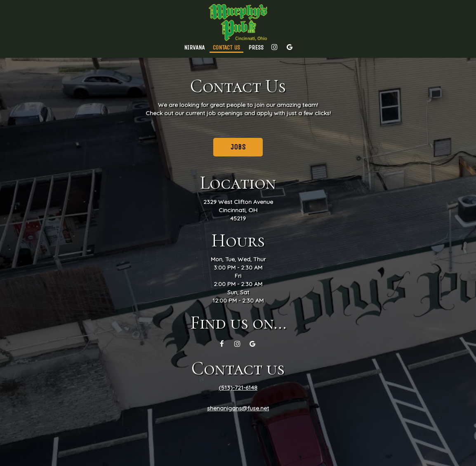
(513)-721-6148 (238, 388)
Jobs (238, 147)
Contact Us (226, 47)
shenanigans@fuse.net (238, 408)
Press (256, 47)
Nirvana (194, 47)
